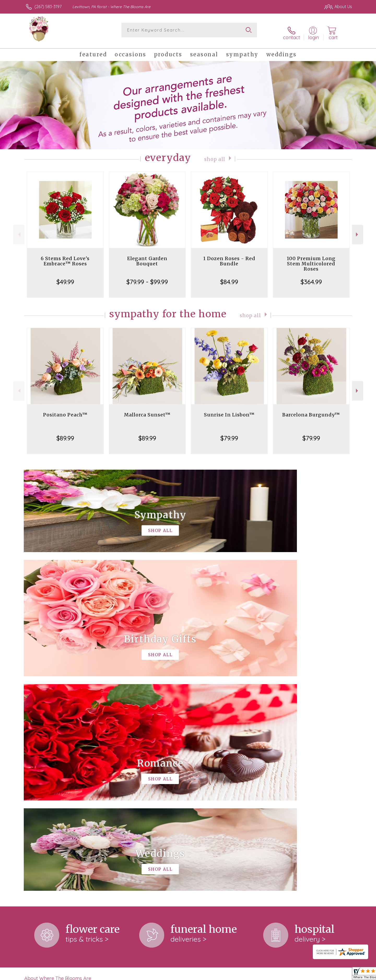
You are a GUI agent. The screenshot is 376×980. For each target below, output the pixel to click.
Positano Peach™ (65, 410)
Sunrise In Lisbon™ (229, 410)
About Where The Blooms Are (58, 759)
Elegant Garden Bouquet (147, 256)
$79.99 (229, 433)
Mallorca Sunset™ (147, 410)
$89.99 (65, 433)
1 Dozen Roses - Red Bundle (229, 256)
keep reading (168, 769)
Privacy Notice (268, 975)
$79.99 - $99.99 (147, 277)
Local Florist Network (306, 975)
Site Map (338, 975)
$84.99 (229, 277)
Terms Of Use (238, 975)
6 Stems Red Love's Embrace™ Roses (65, 256)
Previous (19, 230)
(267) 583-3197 (48, 7)
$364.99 (311, 277)
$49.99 (65, 277)
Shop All (215, 154)
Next (358, 230)
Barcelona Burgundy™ (311, 410)
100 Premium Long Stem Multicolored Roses (311, 259)
